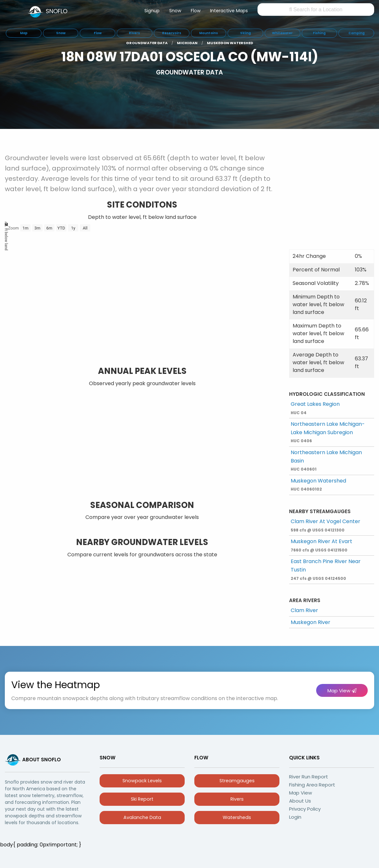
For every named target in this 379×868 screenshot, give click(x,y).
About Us (300, 801)
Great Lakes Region (315, 408)
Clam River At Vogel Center (326, 525)
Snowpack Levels (142, 781)
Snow (175, 11)
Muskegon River (311, 622)
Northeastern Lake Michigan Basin (326, 460)
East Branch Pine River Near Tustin (326, 569)
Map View (342, 691)
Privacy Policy (305, 809)
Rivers (237, 799)
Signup (152, 11)
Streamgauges (237, 781)
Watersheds (237, 817)
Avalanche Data (142, 817)
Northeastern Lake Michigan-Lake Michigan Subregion (328, 432)
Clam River (304, 610)
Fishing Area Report (312, 785)
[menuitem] (152, 12)
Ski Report (142, 799)
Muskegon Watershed (318, 485)
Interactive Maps (229, 11)
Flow (196, 11)
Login (295, 817)
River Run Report (309, 777)
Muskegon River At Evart (321, 545)
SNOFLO (57, 11)
